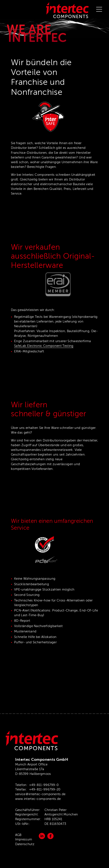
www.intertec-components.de (38, 799)
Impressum (24, 839)
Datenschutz (25, 844)
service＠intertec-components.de (40, 794)
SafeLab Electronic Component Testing (44, 346)
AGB (18, 835)
